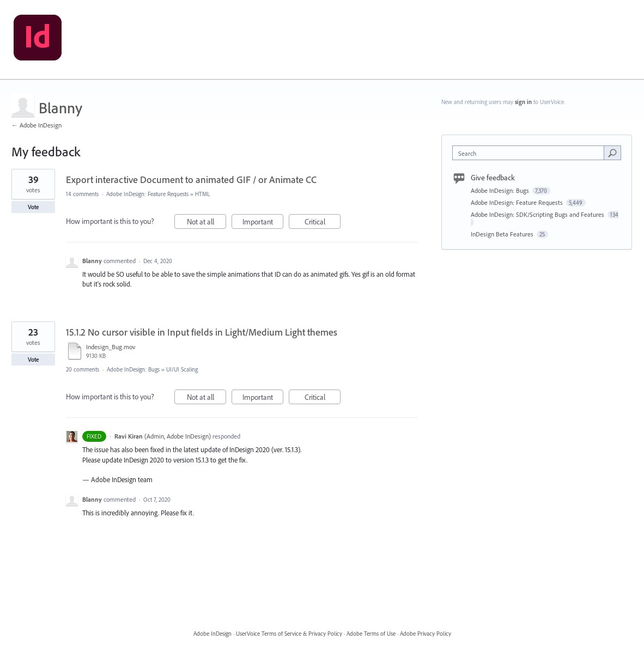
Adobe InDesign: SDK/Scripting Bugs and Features (538, 214)
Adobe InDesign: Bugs (133, 369)
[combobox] (531, 153)
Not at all (207, 223)
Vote (34, 207)
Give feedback (493, 178)
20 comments (83, 369)
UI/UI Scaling (182, 369)
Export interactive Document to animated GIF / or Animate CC (191, 180)
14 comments (82, 194)
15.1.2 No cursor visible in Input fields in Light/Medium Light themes (202, 332)
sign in (523, 102)
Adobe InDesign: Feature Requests (147, 194)
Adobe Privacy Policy (426, 634)
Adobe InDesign (212, 634)
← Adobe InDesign (37, 125)
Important (263, 223)
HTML (202, 194)
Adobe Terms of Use (371, 634)
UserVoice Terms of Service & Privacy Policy (289, 634)
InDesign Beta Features (503, 234)
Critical (323, 223)
